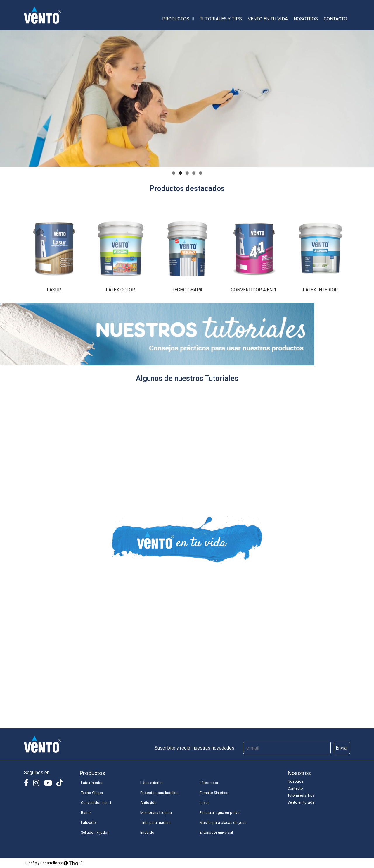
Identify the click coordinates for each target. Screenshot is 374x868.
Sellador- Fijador (95, 832)
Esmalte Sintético (214, 793)
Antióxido (148, 803)
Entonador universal (216, 832)
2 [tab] (180, 173)
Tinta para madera (155, 823)
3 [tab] (187, 173)
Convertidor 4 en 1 (96, 803)
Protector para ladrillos (159, 793)
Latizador (89, 823)
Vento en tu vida (268, 19)
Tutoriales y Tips (221, 19)
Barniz (86, 813)
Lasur (204, 803)
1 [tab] (174, 173)
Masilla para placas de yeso (223, 823)
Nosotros (306, 19)
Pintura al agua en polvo (220, 813)
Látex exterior (151, 783)
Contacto (335, 19)
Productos (178, 19)
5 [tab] (201, 173)
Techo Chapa (92, 793)
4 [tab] (194, 173)
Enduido (147, 832)
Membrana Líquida (156, 813)
